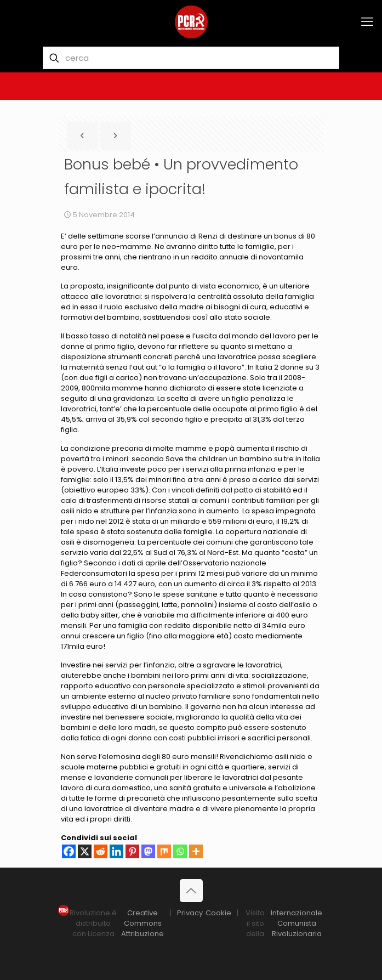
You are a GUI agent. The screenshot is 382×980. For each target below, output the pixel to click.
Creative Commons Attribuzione (142, 923)
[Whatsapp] (180, 851)
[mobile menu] (367, 22)
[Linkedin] (116, 851)
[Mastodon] (148, 851)
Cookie (218, 913)
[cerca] (191, 58)
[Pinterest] (132, 851)
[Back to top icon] (191, 891)
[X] (85, 851)
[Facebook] (69, 851)
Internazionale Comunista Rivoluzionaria (297, 923)
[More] (196, 851)
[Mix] (164, 851)
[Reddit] (101, 851)
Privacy (190, 913)
